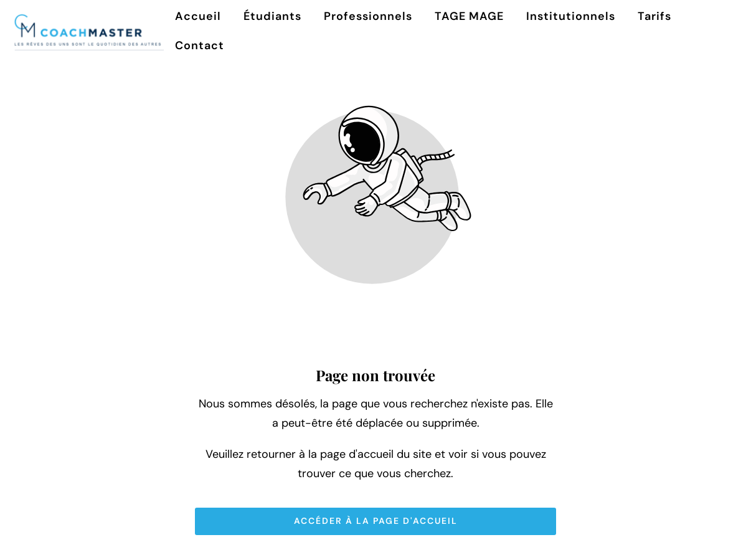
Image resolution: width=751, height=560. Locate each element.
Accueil (198, 16)
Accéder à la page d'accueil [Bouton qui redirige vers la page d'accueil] (376, 521)
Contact (200, 45)
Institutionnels (571, 16)
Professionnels (368, 16)
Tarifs (654, 16)
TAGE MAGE (469, 16)
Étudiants (272, 16)
